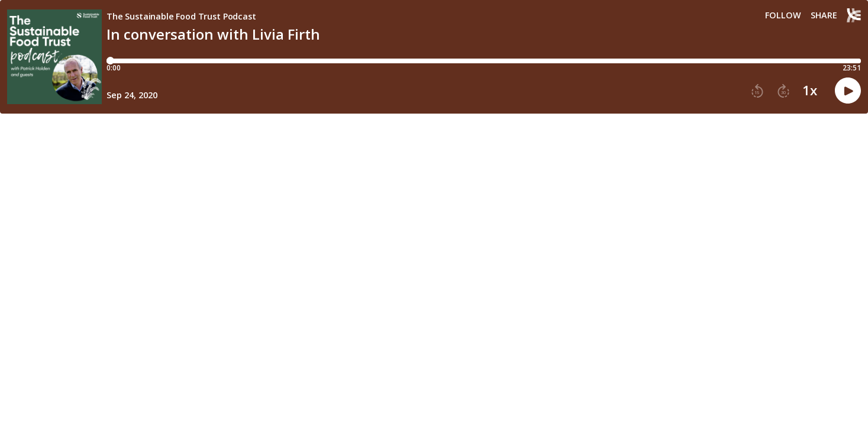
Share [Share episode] (824, 15)
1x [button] (810, 91)
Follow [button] (783, 15)
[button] (757, 91)
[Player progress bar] (484, 61)
